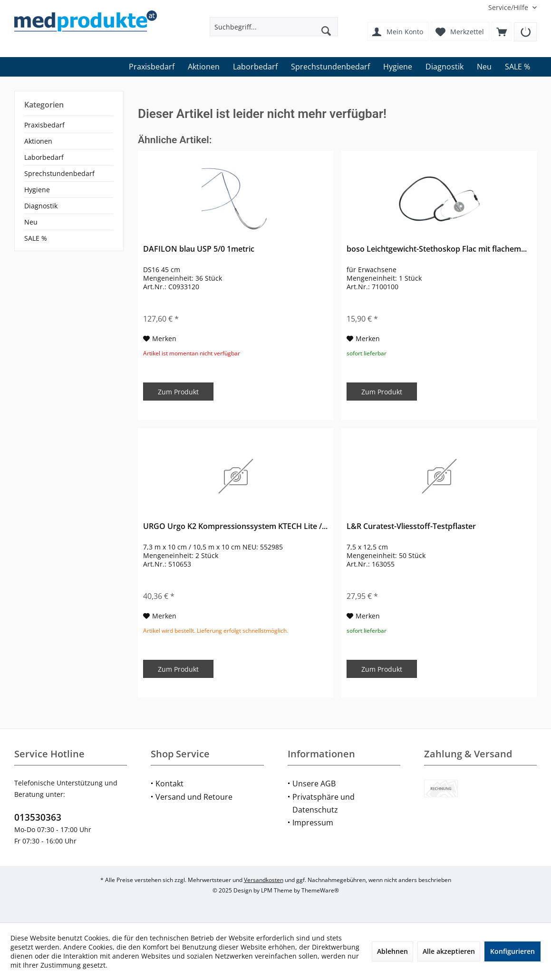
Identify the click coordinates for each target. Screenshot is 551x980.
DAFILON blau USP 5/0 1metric (199, 249)
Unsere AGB (314, 784)
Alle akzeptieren (449, 951)
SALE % (36, 238)
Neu (31, 222)
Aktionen (38, 141)
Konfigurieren (512, 951)
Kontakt (169, 784)
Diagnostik (41, 206)
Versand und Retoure (194, 797)
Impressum (313, 823)
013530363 (38, 817)
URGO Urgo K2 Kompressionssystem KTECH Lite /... (235, 526)
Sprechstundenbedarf (59, 173)
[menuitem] (509, 7)
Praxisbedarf (44, 125)
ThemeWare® (320, 890)
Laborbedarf (44, 157)
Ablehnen (392, 951)
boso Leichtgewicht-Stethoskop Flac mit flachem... (437, 249)
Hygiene (37, 190)
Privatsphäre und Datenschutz (324, 803)
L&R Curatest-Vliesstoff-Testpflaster (411, 526)
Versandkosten (264, 880)
